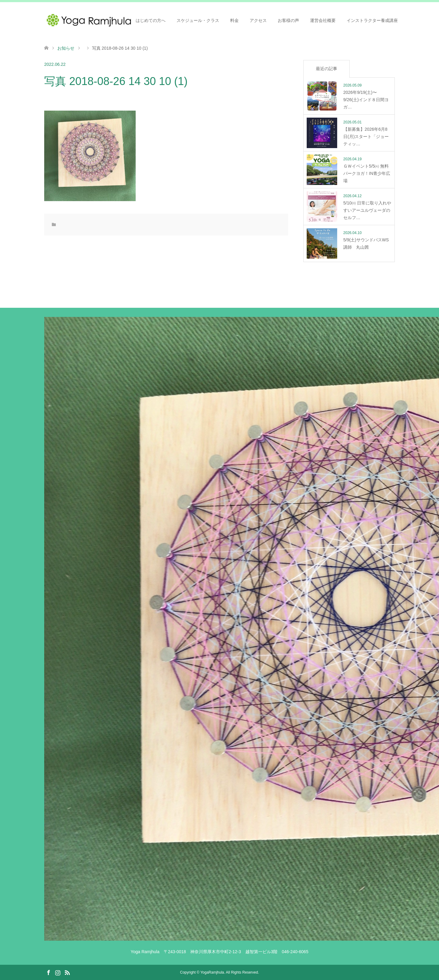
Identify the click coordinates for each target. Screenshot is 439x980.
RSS (67, 972)
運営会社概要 (323, 20)
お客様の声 (288, 20)
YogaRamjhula (212, 972)
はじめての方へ (151, 20)
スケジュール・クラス (198, 20)
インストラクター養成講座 (372, 20)
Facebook (48, 972)
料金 (234, 20)
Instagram (58, 972)
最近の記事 (327, 69)
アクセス (258, 20)
